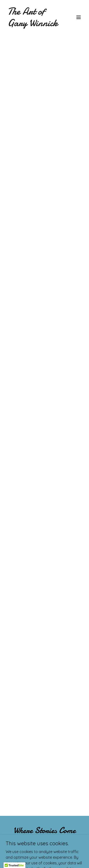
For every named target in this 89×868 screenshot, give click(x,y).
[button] (79, 17)
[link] (33, 25)
